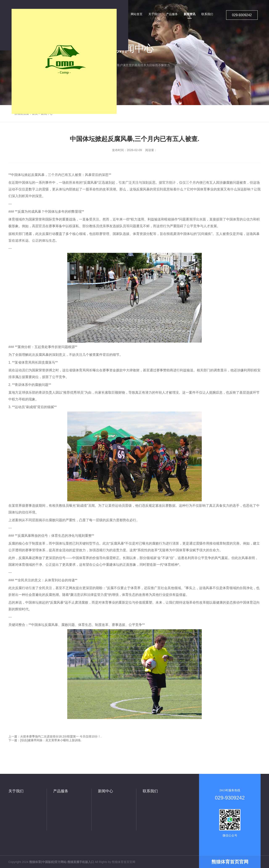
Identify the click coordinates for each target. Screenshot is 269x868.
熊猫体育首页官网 (124, 862)
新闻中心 (105, 791)
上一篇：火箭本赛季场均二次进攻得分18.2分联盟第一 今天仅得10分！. (55, 736)
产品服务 (61, 791)
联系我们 (150, 791)
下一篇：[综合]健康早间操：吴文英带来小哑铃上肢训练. (45, 740)
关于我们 (16, 791)
